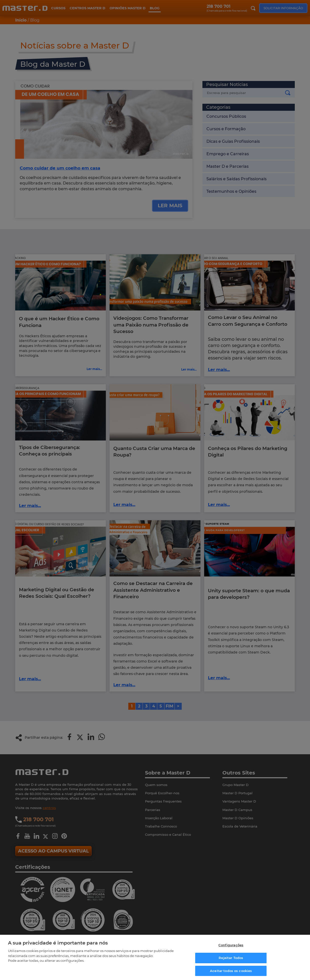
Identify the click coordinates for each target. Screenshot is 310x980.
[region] (155, 956)
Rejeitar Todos (231, 957)
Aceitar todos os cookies (231, 969)
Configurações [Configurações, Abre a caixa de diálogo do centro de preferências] (231, 944)
